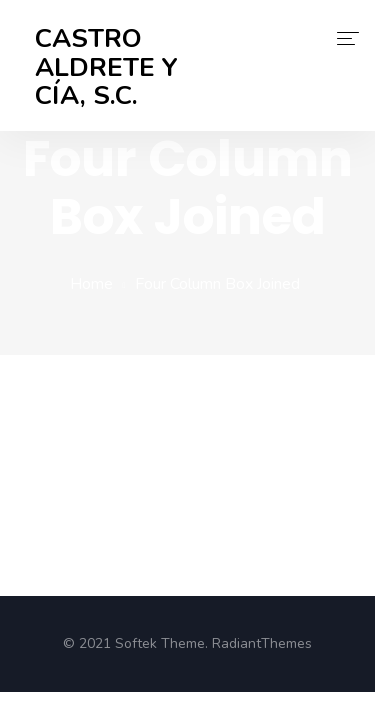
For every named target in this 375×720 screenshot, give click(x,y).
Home (91, 284)
